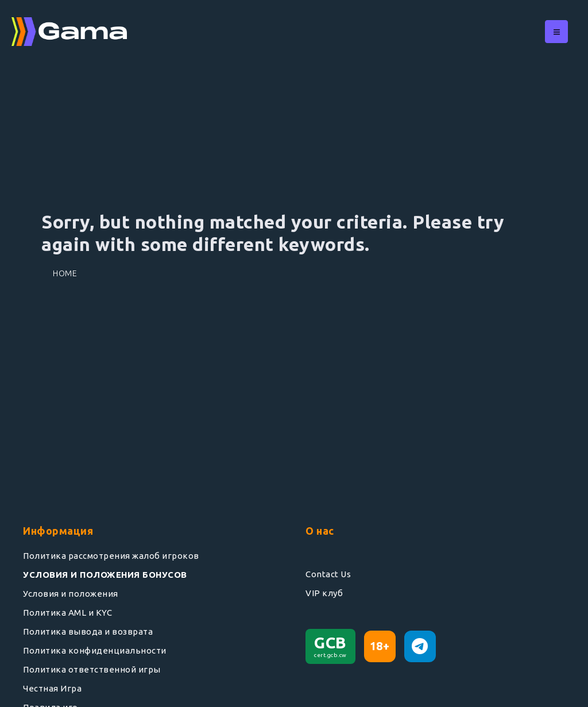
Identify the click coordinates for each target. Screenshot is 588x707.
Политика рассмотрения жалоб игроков (111, 556)
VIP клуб (324, 593)
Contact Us (328, 574)
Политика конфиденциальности (95, 650)
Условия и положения (71, 594)
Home (65, 273)
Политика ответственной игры (92, 669)
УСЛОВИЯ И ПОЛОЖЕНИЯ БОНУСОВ (105, 575)
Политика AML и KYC (67, 613)
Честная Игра (52, 688)
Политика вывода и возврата (88, 631)
